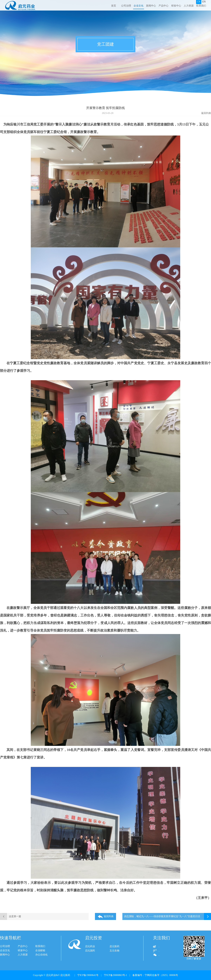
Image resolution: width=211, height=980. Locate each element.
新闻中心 (151, 6)
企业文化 (139, 6)
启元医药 (114, 948)
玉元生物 (114, 952)
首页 (114, 6)
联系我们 (201, 6)
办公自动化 (38, 955)
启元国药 (90, 952)
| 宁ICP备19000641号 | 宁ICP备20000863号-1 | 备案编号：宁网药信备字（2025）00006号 (125, 975)
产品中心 (164, 6)
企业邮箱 (37, 950)
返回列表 (206, 113)
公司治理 (126, 6)
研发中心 (176, 6)
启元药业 (90, 948)
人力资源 (189, 6)
